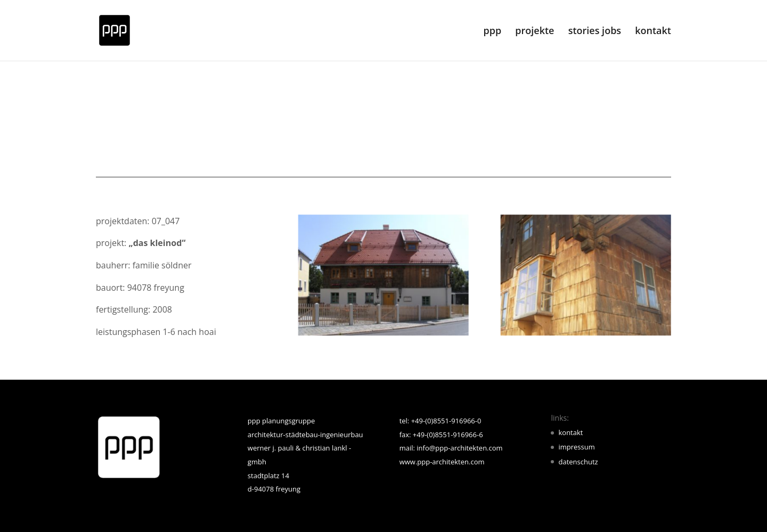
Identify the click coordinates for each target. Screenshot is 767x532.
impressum (576, 447)
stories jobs (595, 32)
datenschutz (578, 462)
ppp (493, 32)
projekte (535, 32)
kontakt (653, 32)
